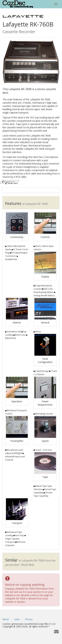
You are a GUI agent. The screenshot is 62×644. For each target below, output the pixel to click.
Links (17, 619)
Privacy (29, 619)
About (6, 619)
